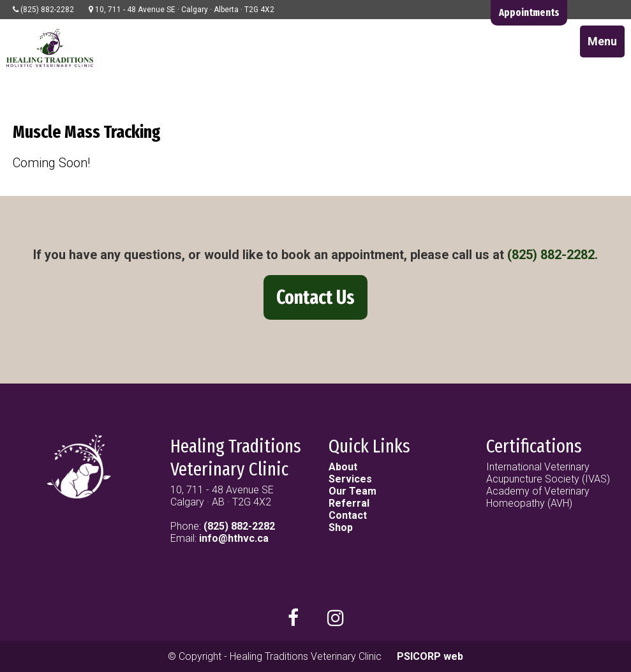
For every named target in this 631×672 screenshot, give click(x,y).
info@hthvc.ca (234, 538)
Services (350, 479)
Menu (602, 41)
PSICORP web (430, 656)
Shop (341, 527)
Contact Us (315, 297)
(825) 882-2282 (551, 255)
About (343, 467)
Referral (349, 503)
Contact (348, 515)
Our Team (353, 491)
